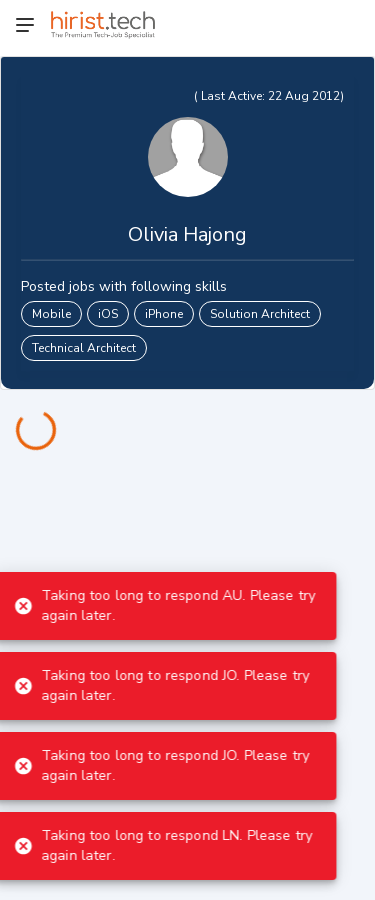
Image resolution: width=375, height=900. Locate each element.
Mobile (51, 314)
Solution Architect (260, 314)
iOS (108, 314)
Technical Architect (84, 348)
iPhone (164, 314)
